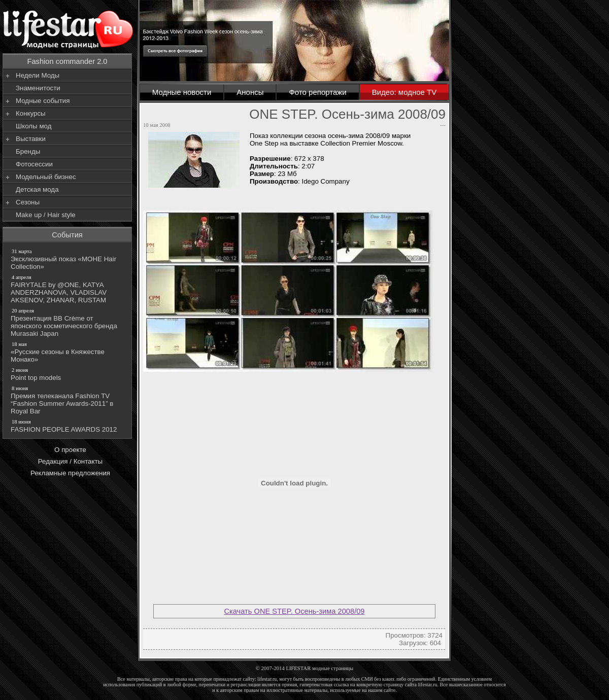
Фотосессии (34, 164)
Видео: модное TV (404, 92)
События (67, 235)
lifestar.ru (428, 685)
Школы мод (33, 126)
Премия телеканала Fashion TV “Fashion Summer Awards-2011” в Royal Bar (68, 400)
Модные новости (182, 92)
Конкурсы (31, 113)
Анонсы (250, 92)
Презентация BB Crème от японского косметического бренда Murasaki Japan (68, 322)
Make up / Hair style (46, 215)
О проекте (70, 450)
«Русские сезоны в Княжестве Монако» (68, 352)
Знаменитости (38, 88)
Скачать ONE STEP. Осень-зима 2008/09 (294, 611)
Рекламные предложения (70, 473)
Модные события (43, 101)
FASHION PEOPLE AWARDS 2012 (68, 426)
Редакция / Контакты (70, 461)
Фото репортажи (317, 92)
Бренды (28, 151)
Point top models (68, 374)
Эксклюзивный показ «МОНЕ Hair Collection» (68, 259)
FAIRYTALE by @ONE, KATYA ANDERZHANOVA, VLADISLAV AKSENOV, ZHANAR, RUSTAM (68, 289)
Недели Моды (38, 75)
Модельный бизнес (46, 177)
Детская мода (37, 189)
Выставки (31, 139)
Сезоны (28, 202)
